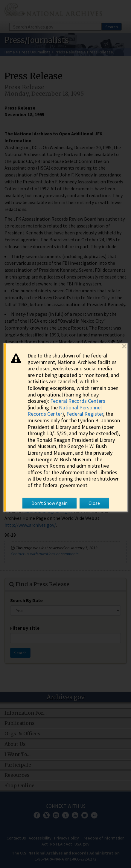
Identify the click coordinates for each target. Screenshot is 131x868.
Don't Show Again (49, 503)
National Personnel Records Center (65, 411)
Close (94, 503)
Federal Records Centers (78, 401)
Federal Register (85, 414)
